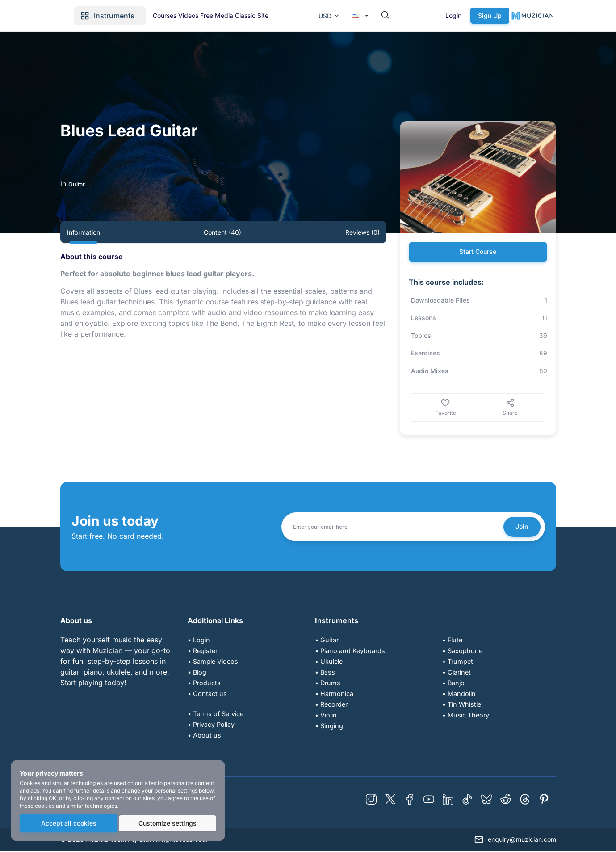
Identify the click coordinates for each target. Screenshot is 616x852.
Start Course (478, 252)
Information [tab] (84, 232)
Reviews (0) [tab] (362, 232)
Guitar (79, 184)
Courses (245, 15)
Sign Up (536, 15)
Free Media (311, 15)
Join (520, 528)
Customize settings (167, 824)
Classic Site (353, 15)
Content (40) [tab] (222, 232)
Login (500, 15)
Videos (275, 15)
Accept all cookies (67, 824)
